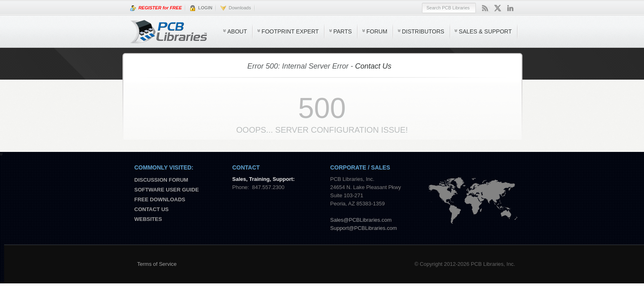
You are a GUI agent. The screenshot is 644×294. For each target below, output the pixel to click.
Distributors (423, 31)
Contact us (151, 209)
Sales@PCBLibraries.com (361, 220)
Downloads (236, 8)
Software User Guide (167, 190)
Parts (343, 31)
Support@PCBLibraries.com (363, 228)
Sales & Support (485, 31)
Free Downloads (160, 199)
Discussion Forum (161, 180)
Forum (377, 31)
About (237, 31)
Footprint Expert (290, 31)
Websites (148, 219)
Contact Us (373, 66)
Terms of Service (157, 264)
